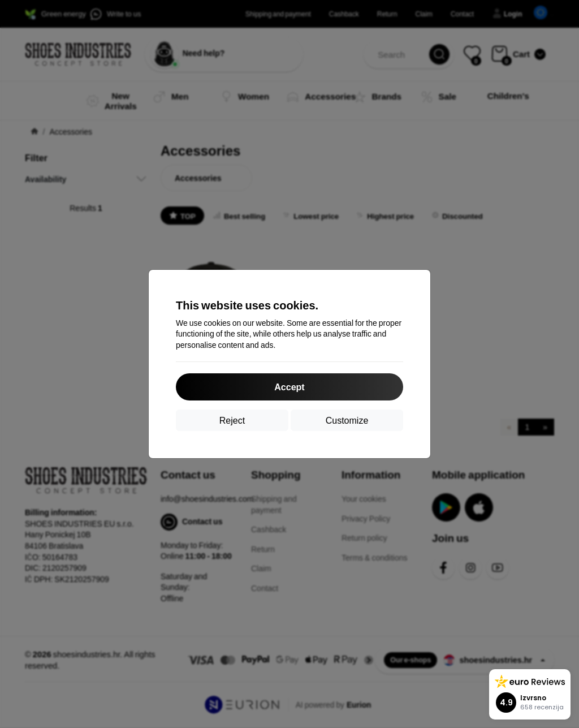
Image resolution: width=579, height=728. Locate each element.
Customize (347, 420)
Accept (289, 387)
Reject (232, 420)
